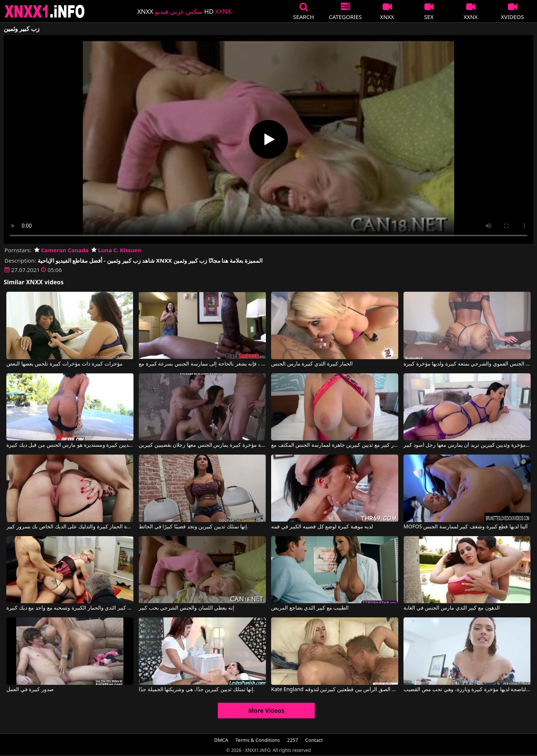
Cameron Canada (61, 250)
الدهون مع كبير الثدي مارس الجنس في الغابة (451, 608)
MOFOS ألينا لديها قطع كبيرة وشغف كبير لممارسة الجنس (466, 527)
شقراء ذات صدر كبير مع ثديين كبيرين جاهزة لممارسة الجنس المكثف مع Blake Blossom (335, 445)
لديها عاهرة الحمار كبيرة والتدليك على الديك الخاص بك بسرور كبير (70, 527)
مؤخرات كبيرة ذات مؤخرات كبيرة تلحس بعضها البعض (64, 364)
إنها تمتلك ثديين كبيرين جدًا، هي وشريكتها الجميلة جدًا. (197, 690)
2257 (293, 740)
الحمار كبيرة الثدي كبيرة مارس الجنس (312, 364)
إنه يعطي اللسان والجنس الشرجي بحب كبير (186, 608)
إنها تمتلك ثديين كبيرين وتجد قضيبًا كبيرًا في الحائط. (194, 527)
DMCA (221, 740)
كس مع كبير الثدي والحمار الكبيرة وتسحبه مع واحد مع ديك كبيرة (70, 608)
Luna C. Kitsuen (116, 250)
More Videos (266, 711)
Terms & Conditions (257, 740)
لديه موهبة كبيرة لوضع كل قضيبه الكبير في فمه (322, 527)
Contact (314, 740)
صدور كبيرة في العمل (30, 690)
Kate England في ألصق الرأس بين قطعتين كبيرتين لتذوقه (335, 690)
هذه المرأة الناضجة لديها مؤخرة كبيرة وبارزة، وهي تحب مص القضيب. (467, 690)
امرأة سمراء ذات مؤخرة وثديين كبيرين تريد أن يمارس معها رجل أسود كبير (467, 445)
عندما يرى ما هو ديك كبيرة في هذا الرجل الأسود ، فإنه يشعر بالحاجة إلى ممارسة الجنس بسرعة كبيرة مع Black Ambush (202, 364)
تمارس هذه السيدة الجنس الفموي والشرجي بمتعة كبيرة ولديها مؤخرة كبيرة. (467, 364)
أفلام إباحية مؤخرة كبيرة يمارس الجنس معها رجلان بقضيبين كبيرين (202, 445)
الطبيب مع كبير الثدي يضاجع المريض (310, 608)
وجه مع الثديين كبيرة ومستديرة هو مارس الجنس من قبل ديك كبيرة (70, 445)
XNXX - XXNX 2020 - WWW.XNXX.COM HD (45, 11)
